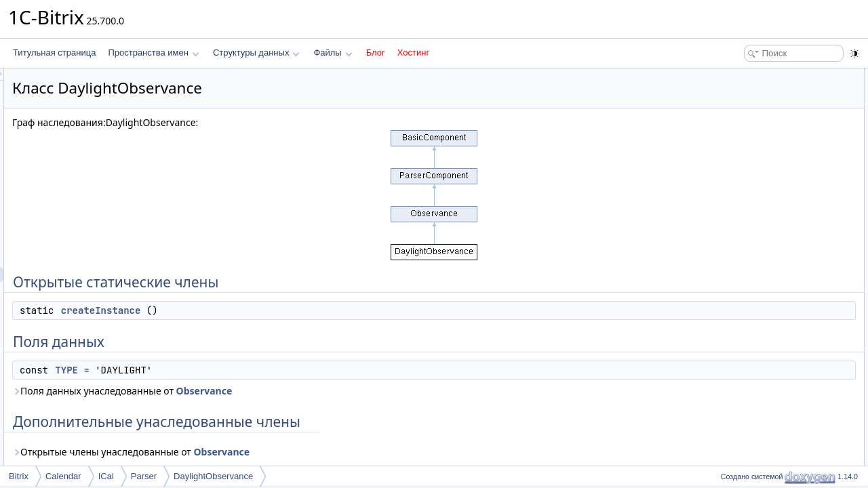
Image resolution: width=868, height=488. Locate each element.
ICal (106, 476)
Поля (727, 195)
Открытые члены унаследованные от (300, 452)
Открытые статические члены (773, 76)
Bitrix (19, 476)
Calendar (63, 476)
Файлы (333, 53)
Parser (144, 476)
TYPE (236, 370)
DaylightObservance (213, 476)
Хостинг (413, 53)
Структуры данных (256, 53)
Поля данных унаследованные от (292, 391)
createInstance (271, 310)
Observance (374, 391)
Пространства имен (153, 53)
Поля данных (742, 106)
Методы (732, 165)
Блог (376, 53)
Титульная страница (54, 53)
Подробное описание (757, 150)
